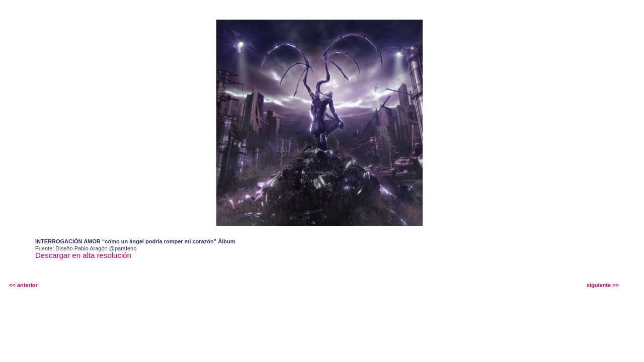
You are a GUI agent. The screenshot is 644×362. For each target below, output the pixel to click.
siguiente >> (603, 285)
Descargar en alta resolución (83, 255)
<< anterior (23, 285)
